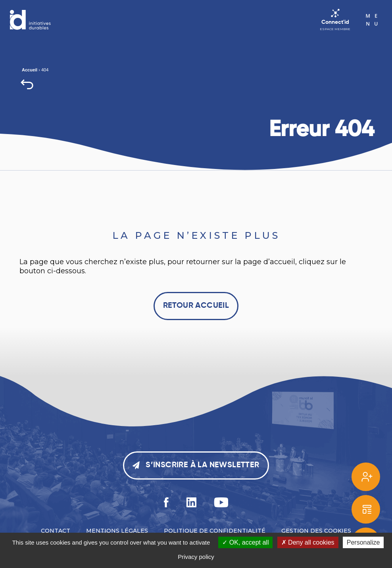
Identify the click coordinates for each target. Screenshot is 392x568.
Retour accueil (196, 306)
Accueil (30, 70)
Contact (56, 531)
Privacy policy (196, 557)
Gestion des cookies (316, 531)
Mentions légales (117, 531)
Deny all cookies (308, 542)
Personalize (363, 542)
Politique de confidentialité (215, 531)
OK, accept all (245, 542)
